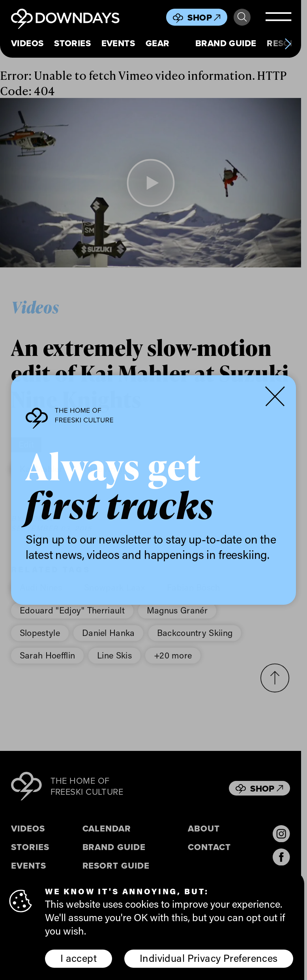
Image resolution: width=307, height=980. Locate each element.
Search (242, 17)
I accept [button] (79, 959)
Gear (158, 43)
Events (118, 43)
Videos (27, 43)
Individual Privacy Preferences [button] (209, 959)
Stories (72, 43)
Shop (204, 17)
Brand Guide (226, 43)
